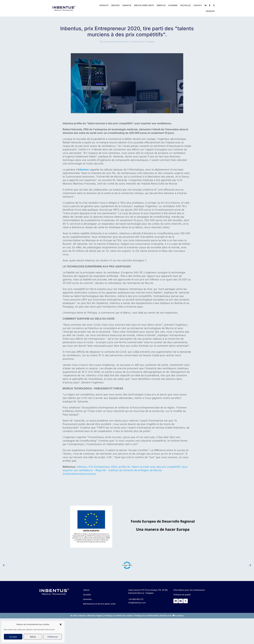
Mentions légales (95, 616)
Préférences (53, 637)
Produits (104, 5)
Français (210, 11)
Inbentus (161, 5)
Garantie (127, 5)
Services (115, 5)
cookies (129, 616)
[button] (61, 624)
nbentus (84, 170)
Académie (173, 5)
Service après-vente (144, 5)
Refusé (33, 637)
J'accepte (13, 637)
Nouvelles (185, 5)
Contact (198, 5)
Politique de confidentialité (147, 616)
